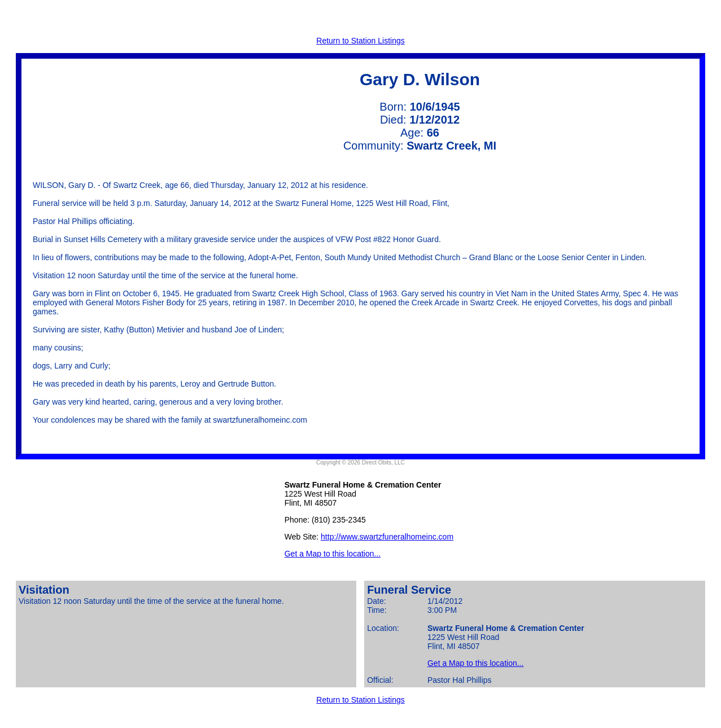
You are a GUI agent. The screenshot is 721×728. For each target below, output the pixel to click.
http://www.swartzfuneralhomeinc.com (387, 537)
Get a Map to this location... (333, 554)
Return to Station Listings (360, 41)
